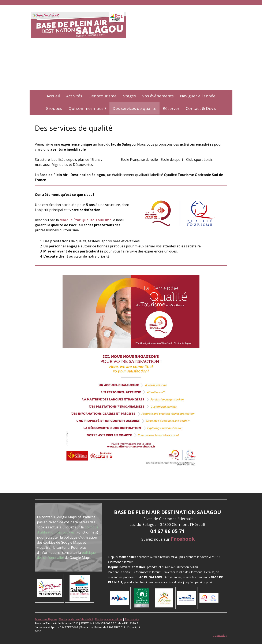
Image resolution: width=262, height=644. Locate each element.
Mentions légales (46, 619)
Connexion (220, 636)
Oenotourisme (103, 96)
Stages (129, 96)
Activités (74, 96)
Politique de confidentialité (76, 619)
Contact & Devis (201, 108)
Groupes (54, 108)
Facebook (183, 539)
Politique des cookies (109, 619)
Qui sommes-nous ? (87, 108)
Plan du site (132, 619)
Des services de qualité (134, 108)
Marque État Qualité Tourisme (86, 220)
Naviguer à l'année (198, 96)
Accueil (53, 96)
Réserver (171, 108)
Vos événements (158, 96)
